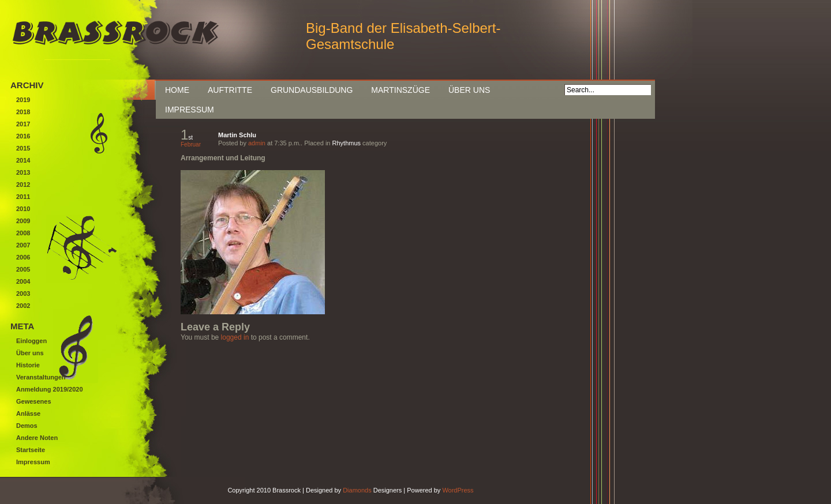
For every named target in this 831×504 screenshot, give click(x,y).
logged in (235, 337)
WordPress (458, 490)
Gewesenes (34, 401)
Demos (27, 426)
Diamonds (357, 490)
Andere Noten (37, 438)
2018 (23, 112)
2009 (23, 221)
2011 (23, 197)
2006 (23, 257)
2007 (23, 245)
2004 (23, 281)
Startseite (31, 450)
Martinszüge (400, 90)
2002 (23, 306)
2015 (23, 148)
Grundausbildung (312, 90)
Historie (28, 365)
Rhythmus (347, 143)
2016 (23, 136)
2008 (23, 233)
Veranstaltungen (41, 377)
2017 (23, 124)
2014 (23, 160)
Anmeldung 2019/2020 (50, 389)
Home (177, 90)
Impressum (190, 110)
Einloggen (31, 341)
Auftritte (230, 90)
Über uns (469, 90)
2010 (23, 209)
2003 (23, 294)
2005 (23, 269)
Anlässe (28, 413)
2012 (23, 185)
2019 (23, 100)
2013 (23, 172)
